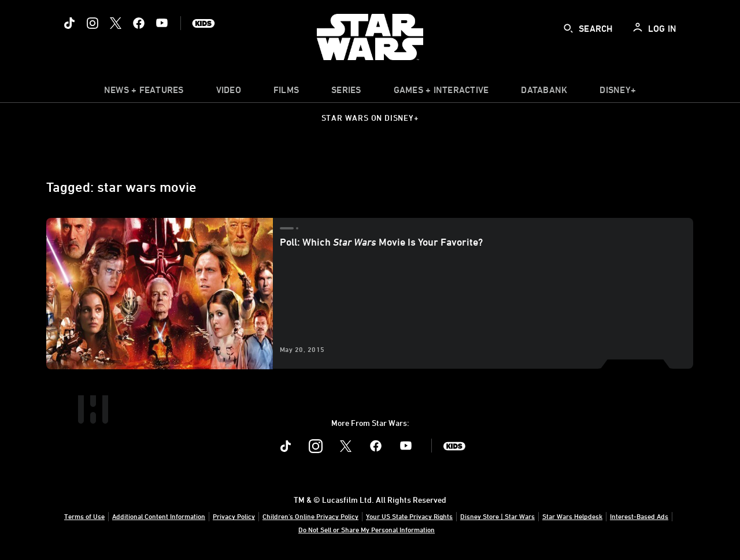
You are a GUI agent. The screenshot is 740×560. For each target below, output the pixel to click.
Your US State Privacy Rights (409, 516)
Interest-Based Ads (639, 516)
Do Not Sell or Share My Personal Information (367, 529)
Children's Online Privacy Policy (310, 516)
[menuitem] (229, 92)
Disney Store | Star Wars (497, 516)
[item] (144, 92)
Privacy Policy (234, 516)
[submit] (568, 28)
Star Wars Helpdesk (572, 516)
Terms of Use (84, 516)
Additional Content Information (159, 516)
